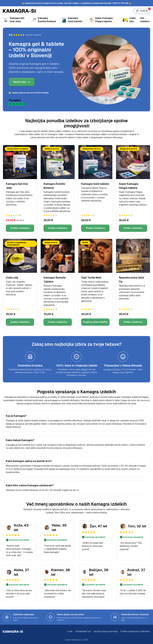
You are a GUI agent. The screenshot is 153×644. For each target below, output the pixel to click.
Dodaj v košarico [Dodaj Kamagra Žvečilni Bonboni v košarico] (58, 228)
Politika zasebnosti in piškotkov (135, 631)
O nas (70, 631)
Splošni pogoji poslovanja (106, 631)
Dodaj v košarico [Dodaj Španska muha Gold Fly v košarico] (133, 322)
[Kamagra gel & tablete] (67, 11)
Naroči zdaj (22, 82)
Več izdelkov (145, 20)
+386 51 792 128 (120, 3)
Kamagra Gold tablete (95, 184)
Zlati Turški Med (91, 278)
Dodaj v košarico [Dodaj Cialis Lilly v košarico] (20, 322)
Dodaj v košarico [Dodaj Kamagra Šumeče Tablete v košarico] (58, 322)
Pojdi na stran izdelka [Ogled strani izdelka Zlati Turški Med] (95, 322)
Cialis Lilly (12, 278)
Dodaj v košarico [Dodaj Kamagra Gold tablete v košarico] (95, 228)
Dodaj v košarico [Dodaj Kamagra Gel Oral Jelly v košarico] (20, 228)
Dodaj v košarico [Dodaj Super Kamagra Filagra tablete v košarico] (133, 228)
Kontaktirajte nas (83, 631)
